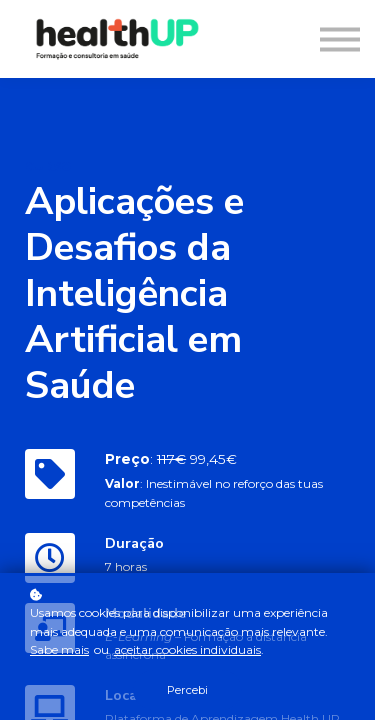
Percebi (187, 690)
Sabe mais (59, 649)
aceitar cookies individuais (187, 649)
